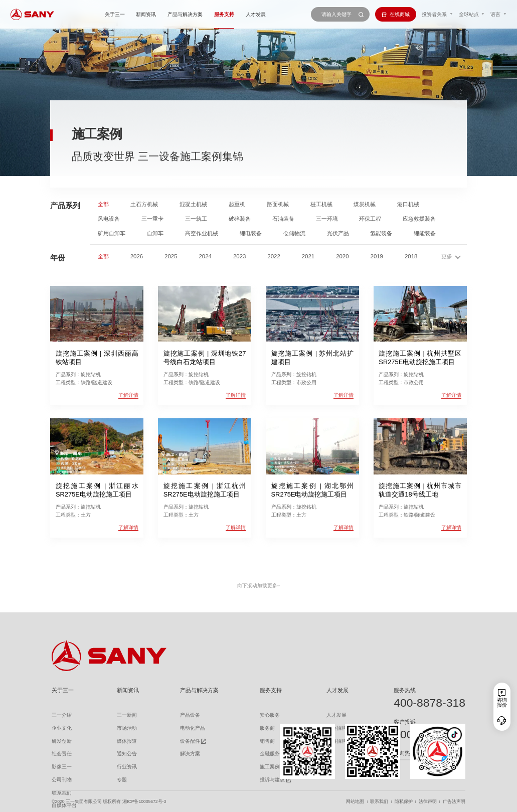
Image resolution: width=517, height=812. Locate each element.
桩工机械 (321, 204)
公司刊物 (62, 780)
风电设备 (109, 219)
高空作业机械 (202, 233)
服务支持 (224, 14)
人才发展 (256, 14)
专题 (122, 780)
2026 (137, 257)
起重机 (237, 204)
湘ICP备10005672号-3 (144, 802)
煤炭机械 (365, 204)
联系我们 (379, 802)
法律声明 (428, 802)
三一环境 (327, 219)
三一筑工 (196, 219)
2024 (205, 257)
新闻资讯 (146, 14)
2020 (342, 257)
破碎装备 (240, 219)
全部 (103, 204)
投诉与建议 (272, 780)
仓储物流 (294, 233)
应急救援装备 (419, 219)
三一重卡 (152, 219)
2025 (171, 257)
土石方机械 (144, 204)
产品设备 (190, 715)
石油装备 (283, 219)
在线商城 (396, 14)
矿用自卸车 (112, 233)
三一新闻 (127, 715)
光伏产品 (338, 233)
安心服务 (270, 715)
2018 (411, 257)
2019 (377, 257)
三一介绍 (62, 715)
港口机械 (408, 204)
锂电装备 (251, 233)
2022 (274, 257)
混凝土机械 (193, 204)
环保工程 (370, 219)
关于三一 (115, 14)
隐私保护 (404, 802)
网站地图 (355, 802)
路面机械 (278, 204)
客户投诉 (405, 722)
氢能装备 (381, 233)
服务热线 (405, 690)
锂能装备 (425, 233)
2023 (239, 257)
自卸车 (155, 233)
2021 (308, 257)
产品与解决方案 (185, 14)
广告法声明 (454, 802)
